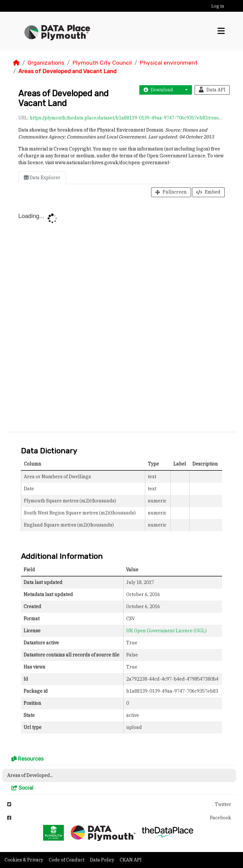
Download (158, 90)
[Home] (16, 63)
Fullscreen (171, 192)
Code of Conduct (67, 860)
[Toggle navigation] (221, 31)
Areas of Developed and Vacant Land (67, 71)
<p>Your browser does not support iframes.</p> (121, 316)
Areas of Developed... (30, 775)
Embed (208, 192)
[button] (184, 90)
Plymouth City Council (102, 63)
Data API (212, 90)
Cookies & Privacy (24, 860)
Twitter (119, 804)
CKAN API (131, 860)
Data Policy (103, 860)
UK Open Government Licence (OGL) (166, 631)
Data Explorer (42, 178)
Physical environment (169, 63)
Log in (218, 6)
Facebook (119, 818)
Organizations (46, 63)
